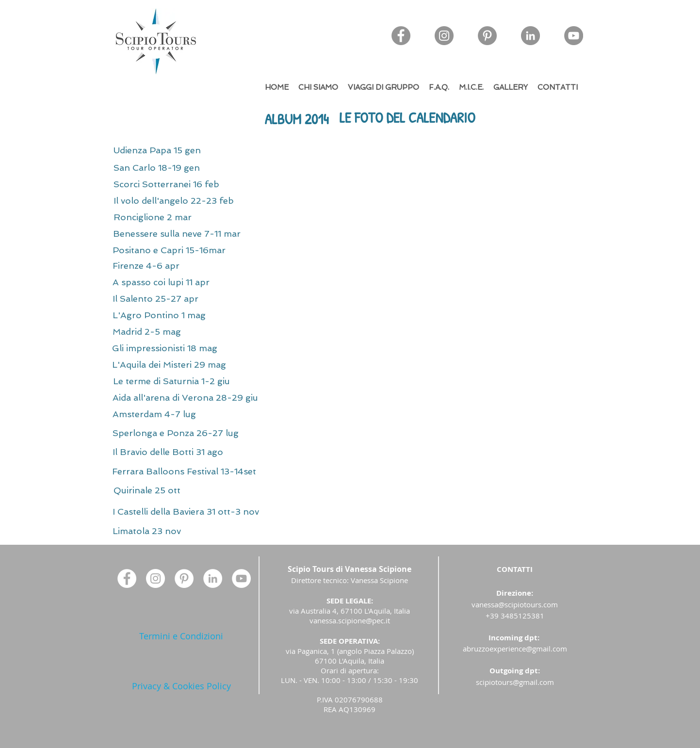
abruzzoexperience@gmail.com (515, 649)
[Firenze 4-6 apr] (171, 266)
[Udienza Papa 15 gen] (185, 150)
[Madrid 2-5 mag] (171, 332)
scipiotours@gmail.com (515, 682)
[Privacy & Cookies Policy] (181, 686)
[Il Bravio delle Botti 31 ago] (201, 452)
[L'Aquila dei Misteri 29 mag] (205, 365)
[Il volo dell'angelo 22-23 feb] (209, 201)
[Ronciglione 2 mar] (176, 217)
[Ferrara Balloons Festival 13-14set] (228, 472)
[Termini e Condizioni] (181, 636)
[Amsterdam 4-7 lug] (179, 414)
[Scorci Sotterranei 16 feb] (198, 184)
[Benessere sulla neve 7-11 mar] (215, 234)
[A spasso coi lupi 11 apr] (190, 282)
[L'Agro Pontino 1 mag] (186, 315)
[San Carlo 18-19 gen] (183, 168)
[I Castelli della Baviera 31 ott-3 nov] (264, 512)
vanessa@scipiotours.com (515, 604)
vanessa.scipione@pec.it (350, 620)
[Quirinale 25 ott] (182, 490)
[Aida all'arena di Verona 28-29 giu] (231, 398)
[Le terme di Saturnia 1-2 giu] (208, 381)
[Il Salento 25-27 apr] (181, 299)
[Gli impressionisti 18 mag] (197, 348)
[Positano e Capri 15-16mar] (203, 250)
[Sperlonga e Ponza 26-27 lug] (213, 433)
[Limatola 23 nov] (149, 531)
